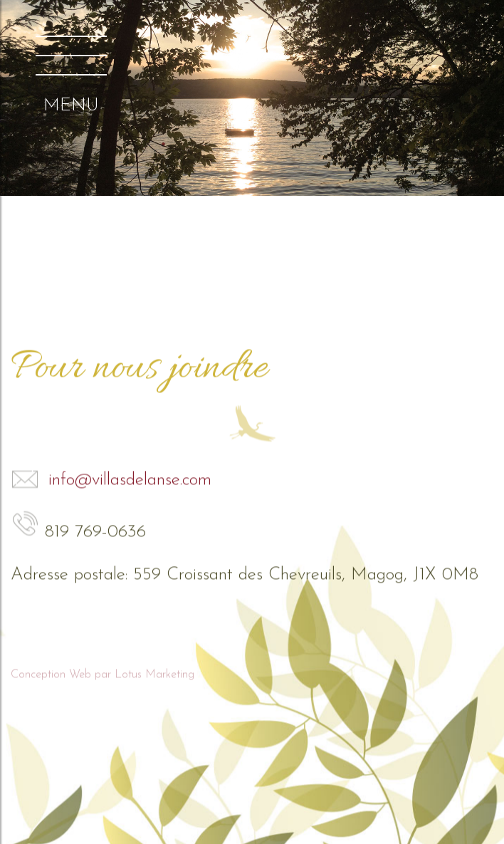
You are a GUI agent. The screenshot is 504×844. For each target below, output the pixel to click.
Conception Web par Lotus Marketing (103, 674)
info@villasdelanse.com (111, 479)
